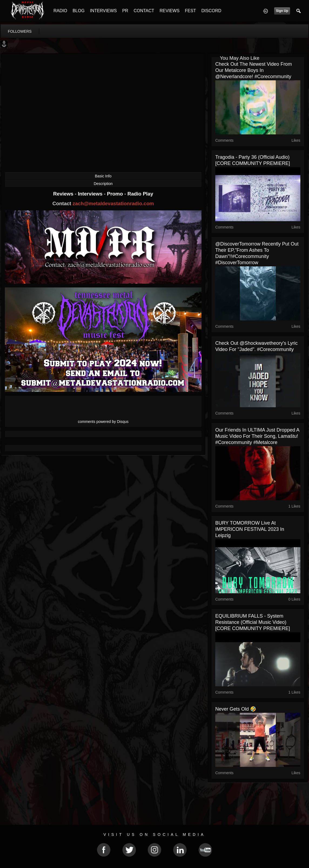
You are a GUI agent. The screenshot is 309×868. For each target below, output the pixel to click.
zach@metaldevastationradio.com (113, 203)
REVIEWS (170, 11)
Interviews (91, 194)
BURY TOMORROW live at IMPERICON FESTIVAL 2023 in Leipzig (250, 529)
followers (20, 31)
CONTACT (144, 11)
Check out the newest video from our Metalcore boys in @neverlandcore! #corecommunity (253, 70)
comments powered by (103, 422)
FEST (191, 11)
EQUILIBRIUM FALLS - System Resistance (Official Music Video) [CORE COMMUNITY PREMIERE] (253, 622)
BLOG (79, 11)
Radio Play (140, 194)
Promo (116, 194)
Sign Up (282, 11)
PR (125, 11)
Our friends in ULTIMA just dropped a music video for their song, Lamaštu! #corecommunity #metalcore (257, 436)
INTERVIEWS (103, 11)
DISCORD (211, 11)
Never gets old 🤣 (236, 709)
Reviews (64, 194)
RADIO (60, 11)
